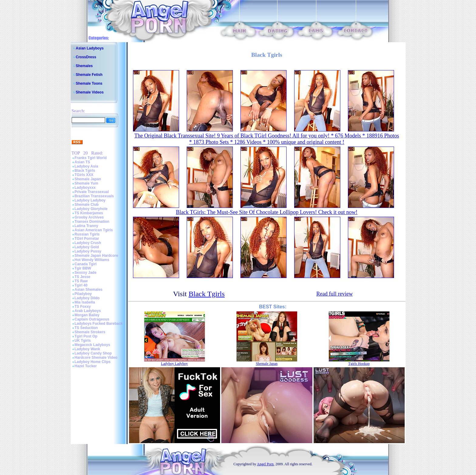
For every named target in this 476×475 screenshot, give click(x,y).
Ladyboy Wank (87, 349)
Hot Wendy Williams (92, 260)
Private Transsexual (92, 192)
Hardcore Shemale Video (96, 358)
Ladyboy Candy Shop (93, 353)
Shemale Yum (87, 183)
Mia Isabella (85, 302)
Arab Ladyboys (88, 311)
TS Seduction (86, 328)
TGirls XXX (84, 175)
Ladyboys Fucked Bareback (99, 324)
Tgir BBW (83, 268)
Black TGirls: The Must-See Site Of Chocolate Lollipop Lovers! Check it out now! (267, 212)
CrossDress (86, 57)
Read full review (335, 294)
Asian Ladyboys (90, 48)
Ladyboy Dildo (87, 298)
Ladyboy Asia (87, 166)
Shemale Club (87, 205)
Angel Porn (265, 464)
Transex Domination (92, 222)
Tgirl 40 (81, 285)
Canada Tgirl (86, 264)
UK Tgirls (83, 341)
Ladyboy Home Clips (93, 362)
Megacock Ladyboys (92, 345)
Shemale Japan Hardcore (96, 256)
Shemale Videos (90, 92)
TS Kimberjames (89, 213)
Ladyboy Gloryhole (91, 209)
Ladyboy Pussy (88, 251)
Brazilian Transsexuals (94, 196)
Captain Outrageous (92, 319)
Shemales (84, 66)
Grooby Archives (89, 217)
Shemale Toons (89, 83)
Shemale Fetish (89, 75)
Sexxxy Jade (86, 273)
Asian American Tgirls (94, 230)
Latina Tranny (87, 226)
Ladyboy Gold (87, 247)
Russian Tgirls (87, 234)
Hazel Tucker (86, 366)
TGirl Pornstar (87, 239)
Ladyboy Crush (88, 243)
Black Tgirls (85, 171)
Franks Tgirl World (91, 158)
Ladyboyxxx (85, 188)
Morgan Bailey (87, 315)
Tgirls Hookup (359, 364)
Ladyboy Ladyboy (90, 200)
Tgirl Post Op (86, 336)
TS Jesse (83, 277)
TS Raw (81, 281)
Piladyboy (83, 294)
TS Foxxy (83, 307)
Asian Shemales (89, 290)
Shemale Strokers (90, 332)
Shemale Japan (88, 179)
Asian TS (82, 162)
